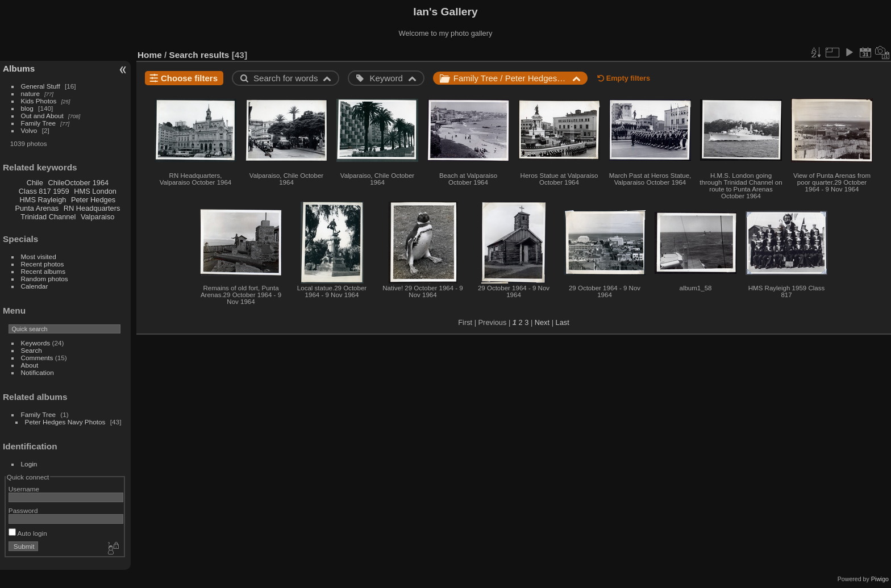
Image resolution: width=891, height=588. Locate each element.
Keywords (36, 343)
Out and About (42, 116)
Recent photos (43, 264)
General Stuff (41, 86)
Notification (38, 372)
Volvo (29, 130)
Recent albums (43, 271)
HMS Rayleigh (43, 200)
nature (30, 93)
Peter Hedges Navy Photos (65, 422)
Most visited (39, 257)
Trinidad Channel (48, 217)
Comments (37, 358)
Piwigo (880, 579)
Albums (19, 68)
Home (150, 55)
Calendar (35, 286)
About (30, 365)
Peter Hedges (93, 200)
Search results (199, 55)
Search (32, 350)
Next (542, 322)
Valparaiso (98, 217)
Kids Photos (39, 101)
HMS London (95, 191)
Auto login (28, 533)
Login (29, 464)
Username (24, 489)
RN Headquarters (92, 208)
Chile (35, 183)
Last (563, 322)
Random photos (45, 279)
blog (27, 108)
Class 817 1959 (44, 191)
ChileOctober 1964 (78, 183)
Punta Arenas (37, 208)
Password (23, 510)
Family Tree (38, 123)
